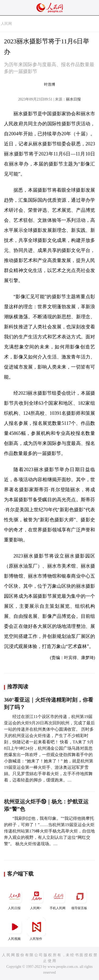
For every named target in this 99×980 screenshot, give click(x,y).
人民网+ (36, 898)
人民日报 (15, 898)
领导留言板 (80, 898)
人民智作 (36, 929)
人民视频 (15, 929)
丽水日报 (73, 99)
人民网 (6, 24)
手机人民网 (58, 898)
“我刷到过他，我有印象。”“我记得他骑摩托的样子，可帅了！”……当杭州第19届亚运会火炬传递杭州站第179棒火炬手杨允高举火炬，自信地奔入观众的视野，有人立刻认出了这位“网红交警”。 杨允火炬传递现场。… (49, 831)
